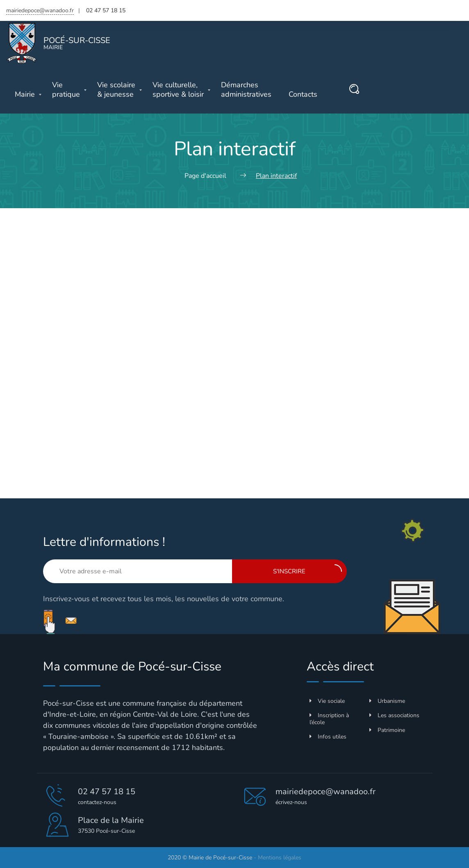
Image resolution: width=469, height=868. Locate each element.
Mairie (25, 94)
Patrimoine (387, 730)
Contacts (303, 94)
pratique (66, 90)
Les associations (394, 715)
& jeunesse (116, 90)
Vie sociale (327, 701)
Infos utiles (328, 737)
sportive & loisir (178, 90)
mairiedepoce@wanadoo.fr (40, 10)
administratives (246, 90)
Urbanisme (387, 701)
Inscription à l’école (329, 719)
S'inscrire (307, 570)
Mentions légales (280, 858)
